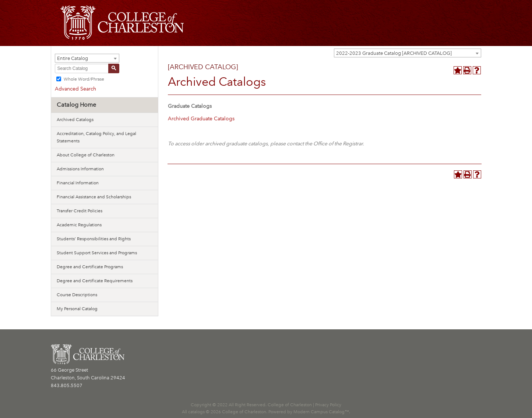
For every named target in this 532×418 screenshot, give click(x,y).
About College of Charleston (86, 155)
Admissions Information (80, 169)
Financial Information (78, 183)
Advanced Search (75, 89)
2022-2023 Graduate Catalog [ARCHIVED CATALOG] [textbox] (394, 53)
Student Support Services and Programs (97, 253)
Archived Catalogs (75, 120)
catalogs (196, 412)
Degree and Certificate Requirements (95, 281)
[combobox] (408, 53)
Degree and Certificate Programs (90, 267)
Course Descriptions (77, 295)
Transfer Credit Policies (80, 211)
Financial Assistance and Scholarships (94, 197)
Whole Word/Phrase (84, 79)
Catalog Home (76, 105)
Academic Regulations (79, 225)
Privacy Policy (328, 405)
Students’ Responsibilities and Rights (94, 239)
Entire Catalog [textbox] (73, 58)
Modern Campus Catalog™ (321, 412)
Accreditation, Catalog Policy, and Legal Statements (96, 137)
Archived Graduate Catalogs (201, 119)
